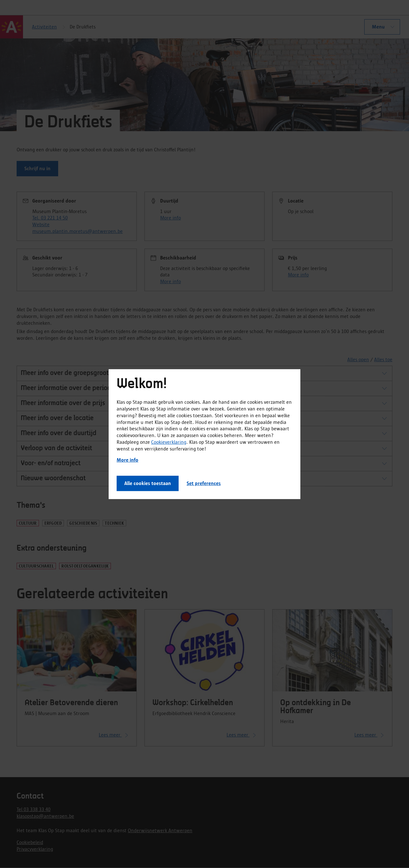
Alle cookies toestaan (148, 483)
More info (127, 460)
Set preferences (204, 483)
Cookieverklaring (169, 442)
